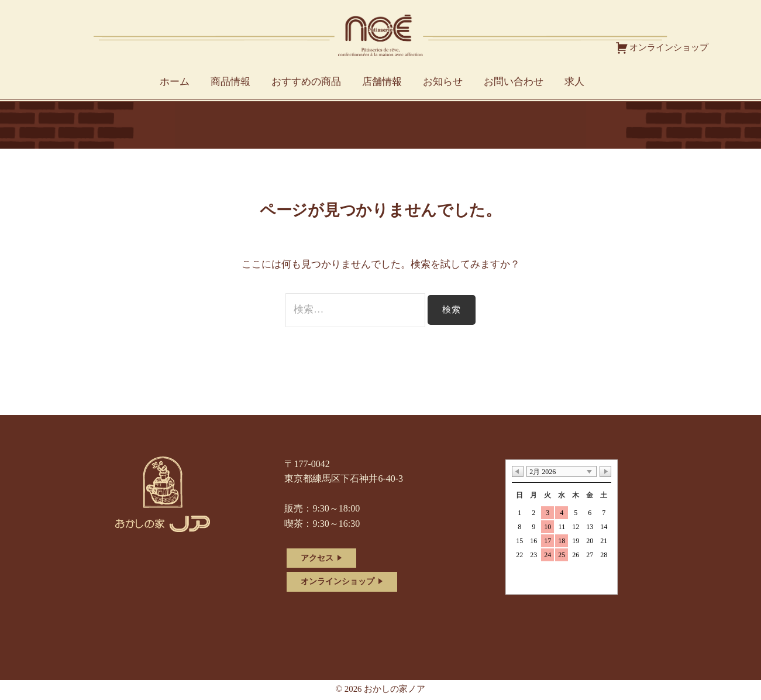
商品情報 (230, 82)
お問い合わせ (514, 82)
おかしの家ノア (395, 689)
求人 (574, 82)
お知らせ (443, 82)
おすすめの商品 (306, 82)
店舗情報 (382, 82)
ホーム (175, 82)
